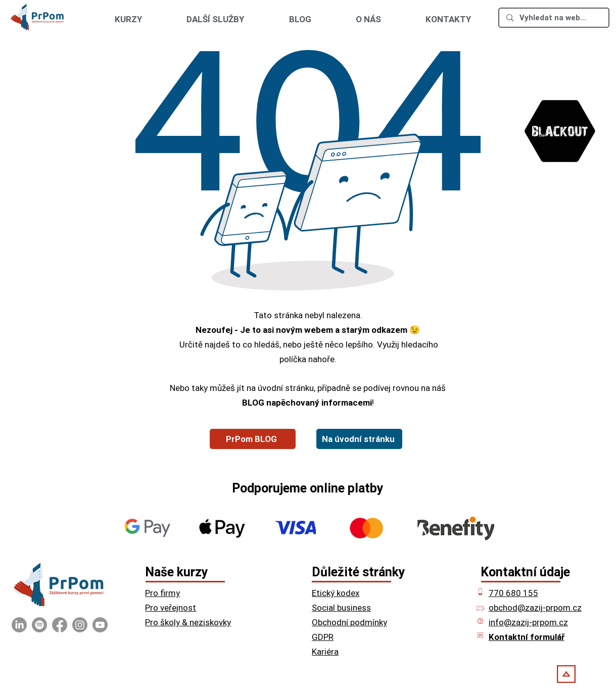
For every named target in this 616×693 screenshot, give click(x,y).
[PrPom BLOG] (253, 439)
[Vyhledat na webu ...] (553, 18)
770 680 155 (513, 593)
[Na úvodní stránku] (359, 439)
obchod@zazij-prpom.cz (535, 608)
